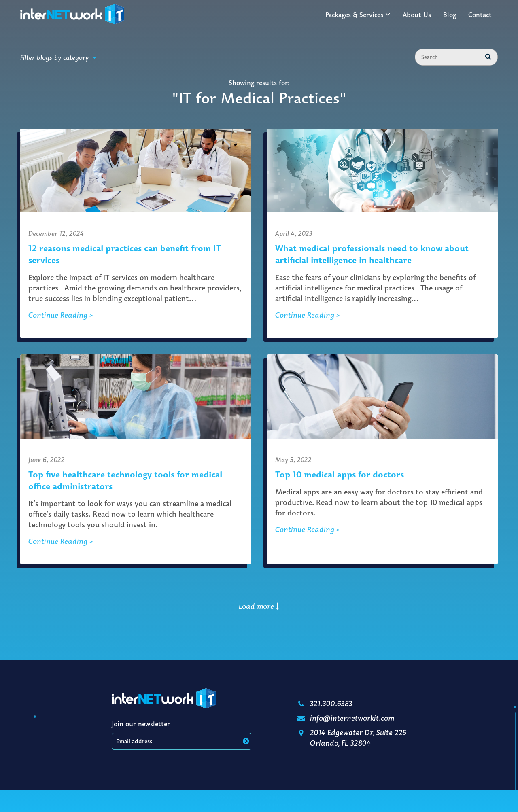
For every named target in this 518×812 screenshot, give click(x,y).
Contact (480, 15)
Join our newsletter (141, 724)
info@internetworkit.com (345, 718)
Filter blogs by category (58, 57)
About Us (417, 15)
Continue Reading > (61, 315)
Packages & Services (354, 15)
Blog (450, 15)
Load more (259, 606)
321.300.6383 (324, 703)
